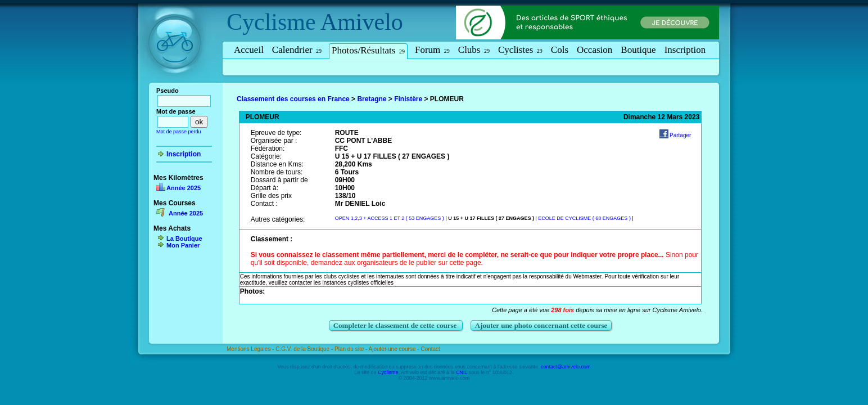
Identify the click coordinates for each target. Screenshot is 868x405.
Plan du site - (352, 349)
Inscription (685, 50)
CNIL (462, 372)
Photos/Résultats (368, 50)
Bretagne (372, 99)
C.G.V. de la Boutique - (305, 349)
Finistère (408, 99)
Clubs (474, 50)
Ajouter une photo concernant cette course (541, 325)
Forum (432, 50)
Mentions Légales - (251, 349)
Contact (430, 349)
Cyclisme (271, 22)
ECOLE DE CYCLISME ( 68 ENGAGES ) (584, 218)
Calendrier (297, 50)
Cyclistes (520, 50)
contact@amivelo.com (566, 367)
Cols (560, 50)
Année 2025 (184, 188)
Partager (680, 135)
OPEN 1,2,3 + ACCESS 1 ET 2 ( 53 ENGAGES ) (390, 218)
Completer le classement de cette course (396, 325)
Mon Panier (183, 245)
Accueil (249, 50)
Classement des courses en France (293, 99)
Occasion (595, 50)
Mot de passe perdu (179, 132)
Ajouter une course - (395, 349)
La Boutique (184, 238)
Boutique (638, 50)
